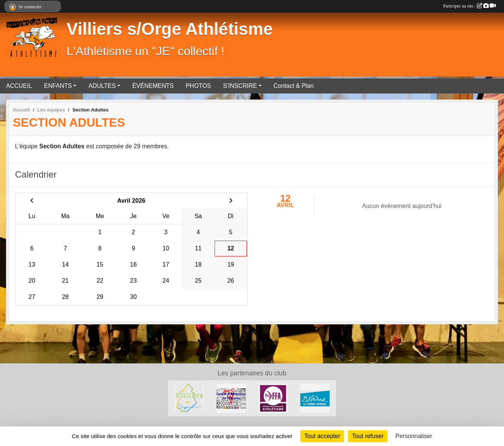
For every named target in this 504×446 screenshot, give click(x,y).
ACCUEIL (19, 86)
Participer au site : (469, 6)
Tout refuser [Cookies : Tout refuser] (368, 436)
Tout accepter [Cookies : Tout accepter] (322, 436)
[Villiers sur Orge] (189, 398)
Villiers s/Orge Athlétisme (170, 29)
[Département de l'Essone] (315, 398)
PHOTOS (198, 86)
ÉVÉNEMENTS (153, 86)
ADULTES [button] (102, 86)
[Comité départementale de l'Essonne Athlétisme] (231, 398)
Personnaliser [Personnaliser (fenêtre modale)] (414, 436)
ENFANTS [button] (58, 86)
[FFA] (273, 398)
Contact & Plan (294, 86)
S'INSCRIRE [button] (240, 86)
